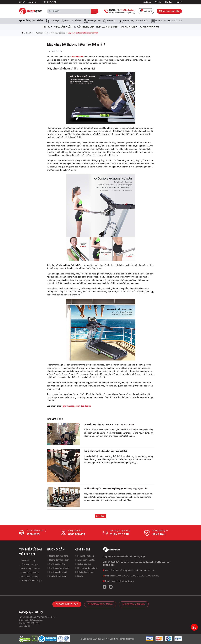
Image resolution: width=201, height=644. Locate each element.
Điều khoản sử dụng (29, 577)
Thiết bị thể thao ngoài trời (167, 21)
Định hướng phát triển (30, 569)
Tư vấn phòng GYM (84, 27)
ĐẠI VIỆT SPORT (129, 27)
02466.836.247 (122, 576)
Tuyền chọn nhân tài (85, 560)
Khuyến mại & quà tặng (86, 568)
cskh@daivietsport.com (123, 581)
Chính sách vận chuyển (58, 568)
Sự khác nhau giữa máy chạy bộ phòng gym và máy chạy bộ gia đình (116, 488)
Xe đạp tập (52, 21)
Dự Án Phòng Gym (149, 27)
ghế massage (69, 406)
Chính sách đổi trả (56, 564)
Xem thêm (101, 516)
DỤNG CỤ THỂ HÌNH (71, 21)
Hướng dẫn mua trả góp (31, 581)
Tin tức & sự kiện (83, 564)
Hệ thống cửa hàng (84, 556)
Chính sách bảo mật (29, 573)
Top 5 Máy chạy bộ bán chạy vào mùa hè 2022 (106, 451)
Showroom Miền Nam (134, 604)
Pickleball (110, 21)
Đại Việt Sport (108, 639)
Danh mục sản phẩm (169, 11)
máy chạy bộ (77, 57)
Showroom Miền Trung (100, 604)
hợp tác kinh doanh (107, 27)
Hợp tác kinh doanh (84, 572)
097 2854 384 (33, 623)
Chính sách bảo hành (57, 572)
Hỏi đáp (169, 2)
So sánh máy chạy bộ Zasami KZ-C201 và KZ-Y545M (109, 424)
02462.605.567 (153, 576)
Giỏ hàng (146, 11)
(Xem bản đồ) (24, 626)
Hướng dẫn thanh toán (58, 560)
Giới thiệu (147, 2)
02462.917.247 (138, 576)
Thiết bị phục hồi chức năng (134, 21)
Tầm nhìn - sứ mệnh (29, 565)
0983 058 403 (77, 534)
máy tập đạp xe (84, 406)
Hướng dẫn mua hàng (58, 556)
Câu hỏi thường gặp (57, 576)
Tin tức (158, 2)
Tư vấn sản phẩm (41, 33)
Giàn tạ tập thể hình (31, 21)
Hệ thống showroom (28, 2)
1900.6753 (33, 534)
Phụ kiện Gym (92, 21)
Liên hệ (179, 2)
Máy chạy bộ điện (58, 33)
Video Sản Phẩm (63, 27)
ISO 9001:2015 (50, 2)
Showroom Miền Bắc (67, 604)
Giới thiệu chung (27, 560)
